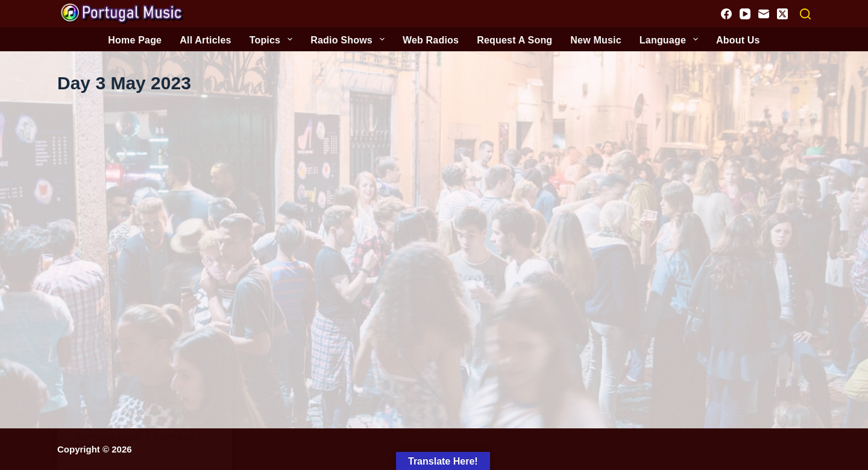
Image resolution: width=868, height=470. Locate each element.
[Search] (805, 14)
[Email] (764, 14)
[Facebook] (726, 14)
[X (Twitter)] (782, 14)
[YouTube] (745, 14)
